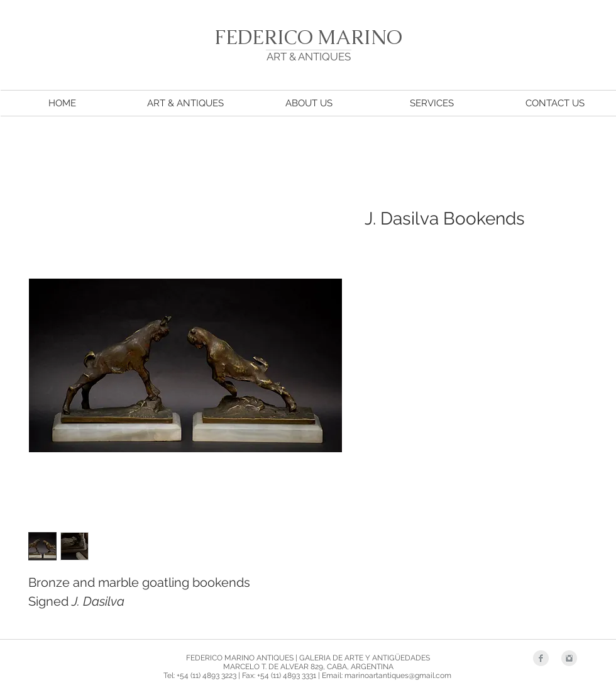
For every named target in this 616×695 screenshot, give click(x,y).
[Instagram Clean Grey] (569, 658)
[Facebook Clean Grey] (541, 658)
